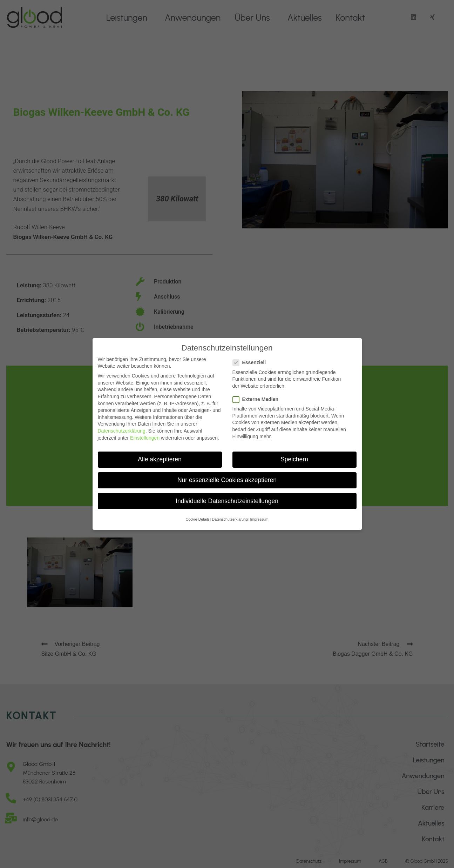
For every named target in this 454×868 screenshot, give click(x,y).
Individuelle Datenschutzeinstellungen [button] (227, 498)
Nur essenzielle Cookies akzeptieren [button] (227, 478)
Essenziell (252, 360)
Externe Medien (258, 397)
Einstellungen (145, 435)
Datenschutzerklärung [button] (230, 517)
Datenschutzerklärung (122, 428)
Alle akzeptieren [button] (160, 457)
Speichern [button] (294, 457)
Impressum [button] (259, 517)
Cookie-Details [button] (198, 517)
